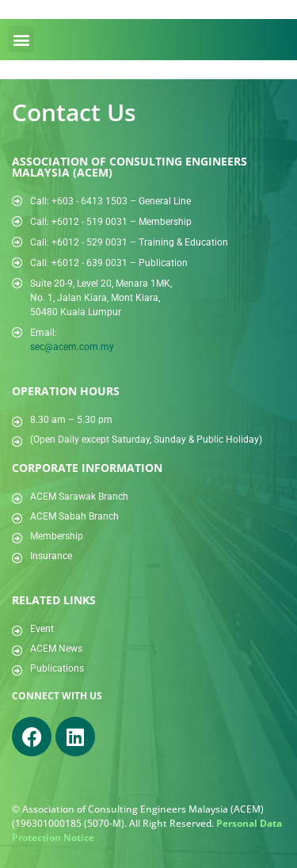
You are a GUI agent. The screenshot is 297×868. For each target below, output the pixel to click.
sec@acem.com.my (72, 347)
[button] (21, 39)
